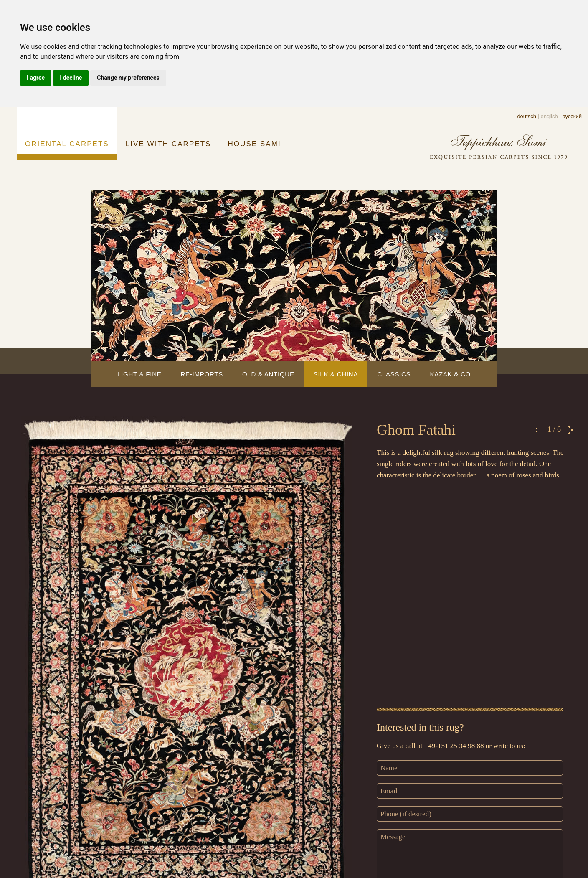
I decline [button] (71, 78)
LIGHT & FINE (139, 374)
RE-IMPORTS (201, 374)
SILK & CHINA (336, 374)
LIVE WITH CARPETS (169, 144)
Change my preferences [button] (128, 78)
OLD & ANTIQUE (268, 374)
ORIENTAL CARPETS (67, 144)
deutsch (527, 116)
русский (572, 116)
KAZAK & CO (450, 374)
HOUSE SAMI (255, 144)
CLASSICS (394, 374)
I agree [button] (36, 78)
